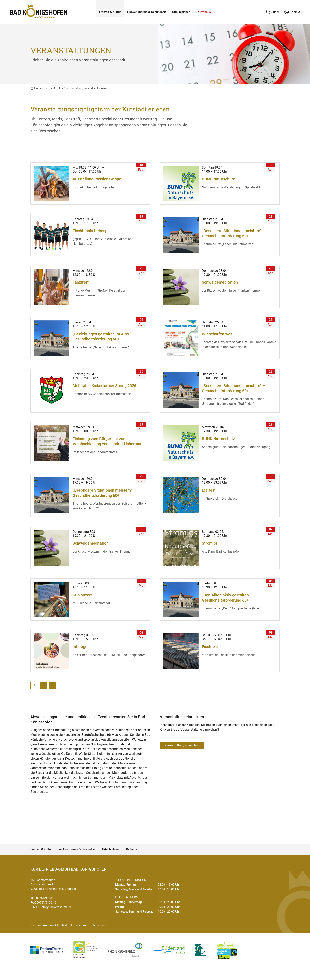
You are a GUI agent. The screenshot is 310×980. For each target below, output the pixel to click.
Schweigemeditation (220, 282)
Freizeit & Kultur (110, 12)
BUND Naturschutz (218, 179)
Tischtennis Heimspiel (92, 231)
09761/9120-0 (45, 898)
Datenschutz (98, 925)
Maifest (209, 490)
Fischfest (210, 647)
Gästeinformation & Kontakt (49, 925)
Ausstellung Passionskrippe (97, 179)
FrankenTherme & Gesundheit (146, 12)
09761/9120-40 (46, 903)
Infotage (80, 647)
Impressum (78, 925)
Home (36, 88)
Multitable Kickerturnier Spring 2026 (104, 386)
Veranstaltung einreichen (182, 745)
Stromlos (210, 543)
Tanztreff (81, 282)
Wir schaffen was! (218, 334)
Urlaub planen (181, 12)
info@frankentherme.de (56, 907)
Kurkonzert (82, 595)
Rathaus (204, 12)
